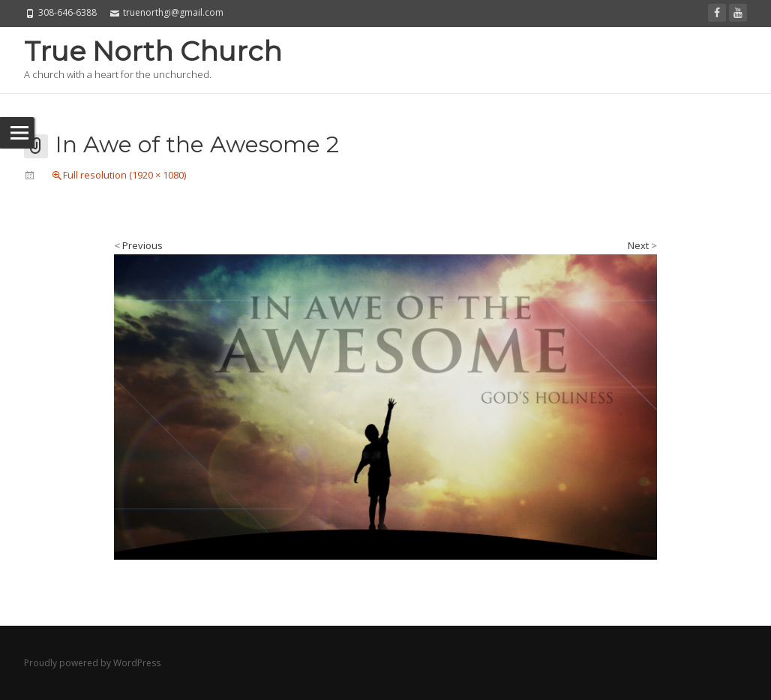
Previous (138, 245)
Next (642, 245)
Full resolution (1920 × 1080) (124, 175)
